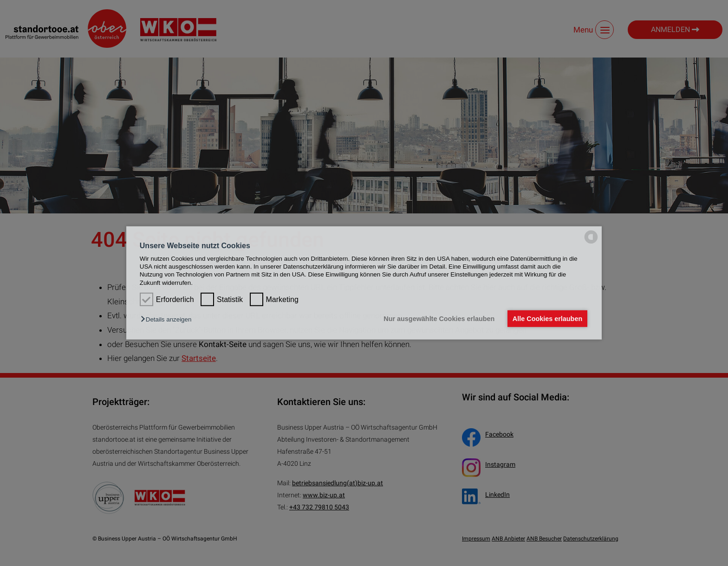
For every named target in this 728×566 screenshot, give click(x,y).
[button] (168, 319)
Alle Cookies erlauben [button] (547, 319)
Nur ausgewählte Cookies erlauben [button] (439, 319)
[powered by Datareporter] (591, 243)
